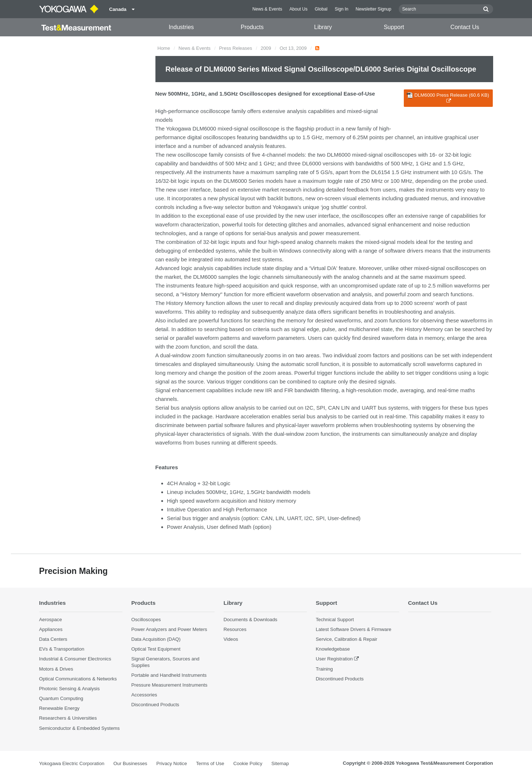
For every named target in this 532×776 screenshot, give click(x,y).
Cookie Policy (248, 763)
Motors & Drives (56, 669)
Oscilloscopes (146, 620)
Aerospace (51, 620)
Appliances (51, 629)
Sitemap (280, 763)
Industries (181, 27)
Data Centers (53, 639)
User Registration (334, 659)
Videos (231, 639)
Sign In (342, 9)
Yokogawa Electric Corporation (72, 763)
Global (321, 9)
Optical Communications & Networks (78, 679)
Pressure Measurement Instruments (170, 685)
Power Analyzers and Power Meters (169, 629)
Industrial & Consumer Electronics (75, 659)
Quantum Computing (61, 698)
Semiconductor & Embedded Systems (80, 728)
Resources (235, 629)
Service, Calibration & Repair (347, 639)
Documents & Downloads (251, 620)
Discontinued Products (155, 705)
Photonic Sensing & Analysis (70, 689)
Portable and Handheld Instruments (169, 675)
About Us (299, 9)
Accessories (144, 695)
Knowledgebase (333, 649)
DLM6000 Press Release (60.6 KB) (448, 98)
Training (324, 669)
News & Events (267, 9)
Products (252, 27)
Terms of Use (210, 763)
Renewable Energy (59, 708)
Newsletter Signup (373, 9)
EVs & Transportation (62, 649)
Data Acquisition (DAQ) (156, 639)
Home (164, 48)
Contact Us (465, 27)
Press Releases (235, 48)
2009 (266, 48)
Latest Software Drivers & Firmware (354, 629)
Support (394, 27)
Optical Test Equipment (156, 649)
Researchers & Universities (68, 718)
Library (323, 27)
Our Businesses (130, 763)
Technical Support (335, 620)
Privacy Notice (171, 763)
